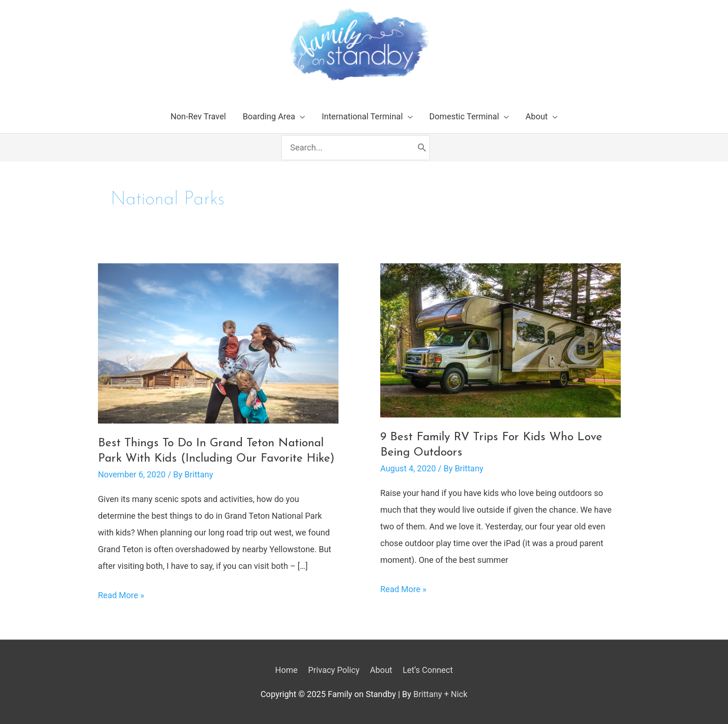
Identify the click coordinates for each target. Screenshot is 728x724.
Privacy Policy (334, 670)
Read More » (121, 595)
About (381, 670)
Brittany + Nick (440, 694)
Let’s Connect (428, 670)
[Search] (422, 148)
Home (286, 670)
